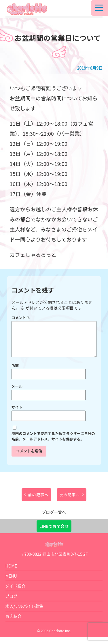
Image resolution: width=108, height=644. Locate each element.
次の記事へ (70, 502)
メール (17, 393)
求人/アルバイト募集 (24, 613)
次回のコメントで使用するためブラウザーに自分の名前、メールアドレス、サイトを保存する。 (53, 443)
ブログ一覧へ (54, 519)
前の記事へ (38, 502)
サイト (17, 414)
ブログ (12, 603)
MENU (11, 583)
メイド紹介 (16, 593)
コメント (21, 318)
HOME (11, 573)
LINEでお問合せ (54, 533)
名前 (15, 372)
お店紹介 (14, 623)
